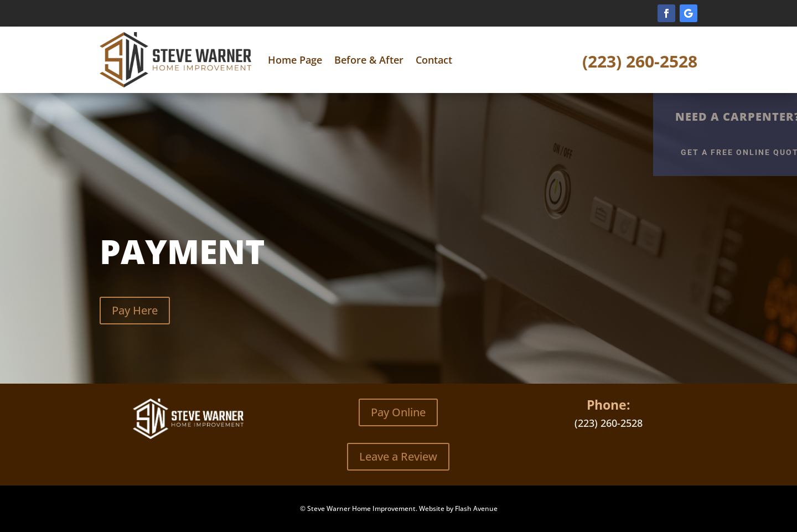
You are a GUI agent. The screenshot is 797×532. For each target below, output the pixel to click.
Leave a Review (398, 456)
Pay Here (135, 310)
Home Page (295, 60)
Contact (434, 60)
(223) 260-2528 (640, 61)
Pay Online (398, 412)
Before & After (369, 60)
